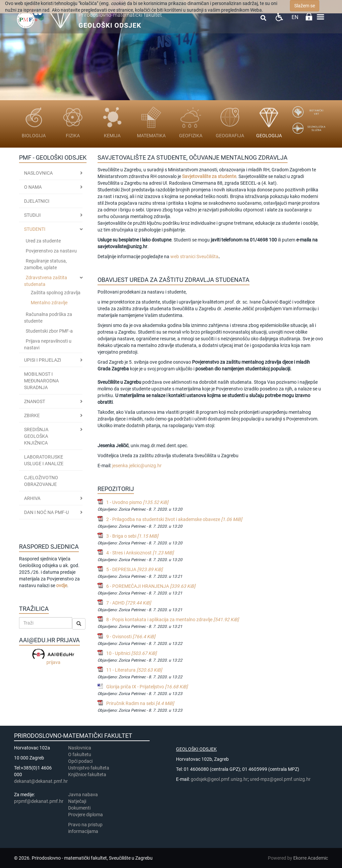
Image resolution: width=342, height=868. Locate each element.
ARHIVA (32, 498)
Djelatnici (37, 201)
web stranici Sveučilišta (194, 256)
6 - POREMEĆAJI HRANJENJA (151, 586)
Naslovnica (38, 173)
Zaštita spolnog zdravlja (56, 293)
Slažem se (305, 6)
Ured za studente (43, 241)
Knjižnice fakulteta (87, 774)
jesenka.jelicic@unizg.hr (137, 466)
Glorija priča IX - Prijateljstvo (147, 687)
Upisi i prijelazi (43, 360)
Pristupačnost (279, 17)
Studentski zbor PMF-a (49, 331)
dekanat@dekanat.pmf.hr (41, 781)
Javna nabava (83, 795)
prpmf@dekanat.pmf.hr (39, 801)
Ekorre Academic (311, 858)
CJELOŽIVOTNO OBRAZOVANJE (41, 481)
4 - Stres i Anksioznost (140, 553)
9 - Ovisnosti (131, 637)
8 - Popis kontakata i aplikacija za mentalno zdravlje (173, 620)
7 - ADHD (129, 603)
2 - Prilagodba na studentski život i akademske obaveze (174, 519)
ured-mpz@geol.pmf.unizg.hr (280, 779)
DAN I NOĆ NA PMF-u (46, 512)
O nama (33, 187)
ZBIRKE (32, 415)
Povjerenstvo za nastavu (51, 251)
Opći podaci (80, 761)
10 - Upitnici (131, 653)
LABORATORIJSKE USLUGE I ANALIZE (44, 460)
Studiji (32, 215)
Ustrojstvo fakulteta (89, 768)
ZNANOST (35, 401)
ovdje (62, 585)
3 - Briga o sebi (132, 536)
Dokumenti (79, 808)
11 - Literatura (134, 670)
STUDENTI (35, 229)
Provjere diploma (85, 815)
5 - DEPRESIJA (134, 569)
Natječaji (77, 801)
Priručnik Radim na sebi (140, 703)
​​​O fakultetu (80, 754)
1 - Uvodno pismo (137, 502)
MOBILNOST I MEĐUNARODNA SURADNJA (41, 381)
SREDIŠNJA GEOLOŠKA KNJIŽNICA (36, 436)
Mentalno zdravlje (49, 303)
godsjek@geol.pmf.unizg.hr (219, 779)
